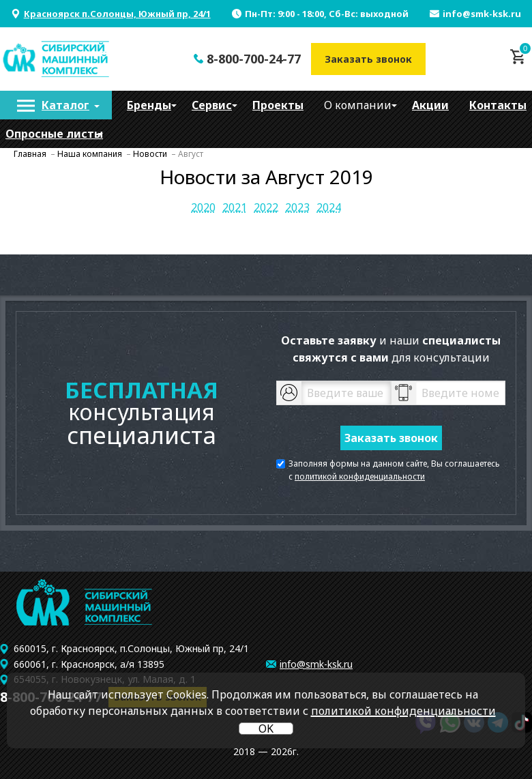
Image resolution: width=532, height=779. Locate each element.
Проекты (278, 105)
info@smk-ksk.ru (482, 14)
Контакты (498, 105)
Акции (430, 105)
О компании (358, 105)
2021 (235, 207)
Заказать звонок (368, 59)
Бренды (149, 105)
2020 (203, 207)
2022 (266, 207)
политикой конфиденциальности (360, 476)
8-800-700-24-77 (254, 59)
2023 (297, 207)
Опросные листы (54, 134)
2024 (329, 207)
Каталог (65, 105)
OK (266, 729)
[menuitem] (56, 105)
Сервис (212, 105)
